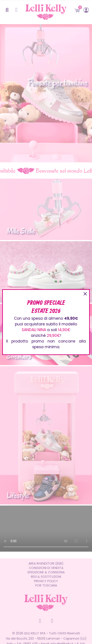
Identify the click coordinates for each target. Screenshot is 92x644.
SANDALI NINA (34, 330)
